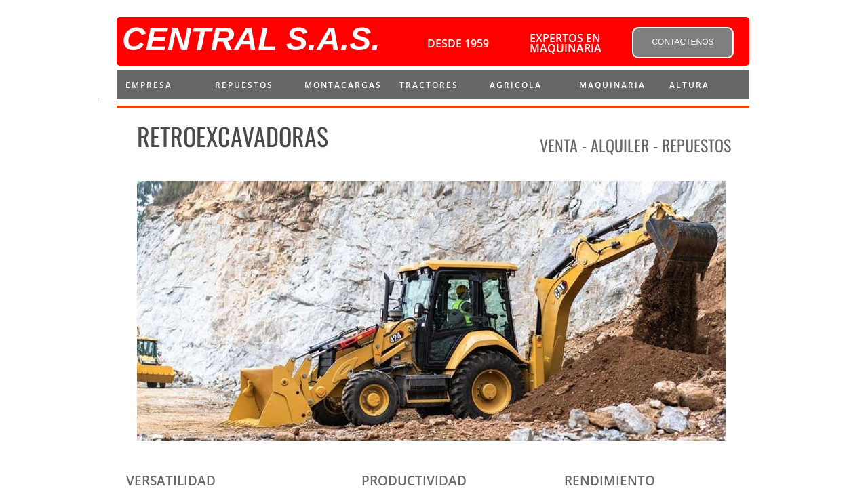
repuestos (244, 85)
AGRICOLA (516, 85)
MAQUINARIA (612, 85)
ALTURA (689, 85)
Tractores (429, 85)
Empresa (149, 85)
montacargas (343, 85)
